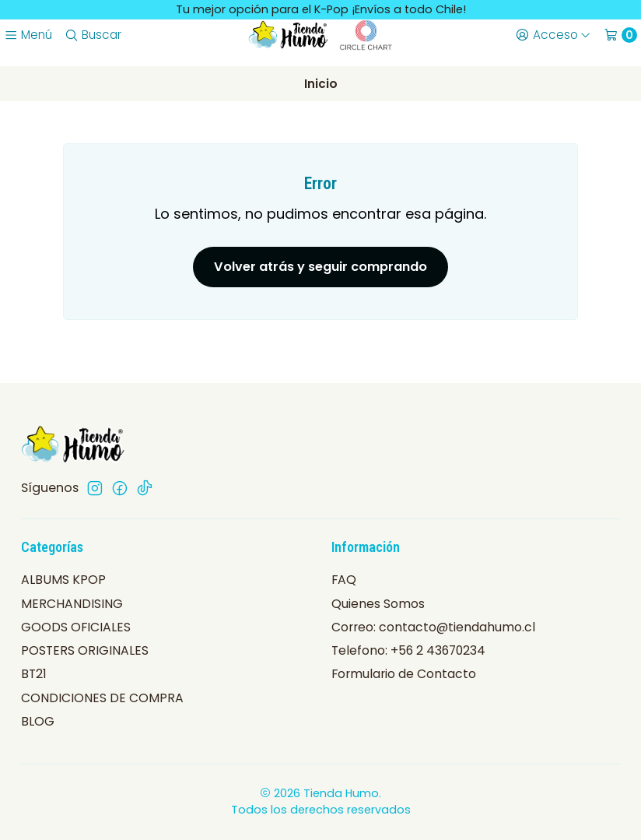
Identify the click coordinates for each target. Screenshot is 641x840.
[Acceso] (553, 35)
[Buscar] (93, 35)
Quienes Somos (378, 604)
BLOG (38, 721)
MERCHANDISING (72, 604)
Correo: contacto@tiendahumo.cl (433, 627)
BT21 (34, 674)
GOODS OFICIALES (76, 627)
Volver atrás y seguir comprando (320, 267)
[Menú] (28, 35)
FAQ (344, 580)
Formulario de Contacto (404, 674)
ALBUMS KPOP (63, 580)
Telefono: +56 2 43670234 (408, 650)
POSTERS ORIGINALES (85, 650)
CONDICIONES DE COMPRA (102, 698)
